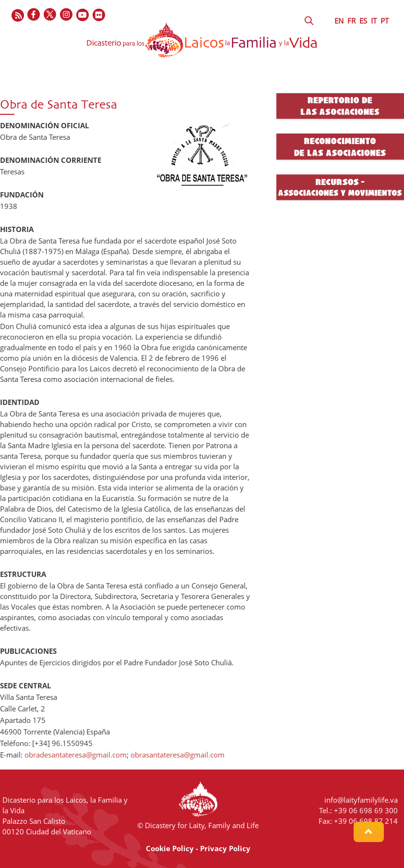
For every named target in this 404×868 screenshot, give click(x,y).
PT (385, 21)
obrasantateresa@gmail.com (178, 755)
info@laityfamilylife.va (361, 800)
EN (339, 21)
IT (374, 21)
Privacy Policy (225, 848)
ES (363, 21)
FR (351, 21)
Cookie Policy (170, 848)
